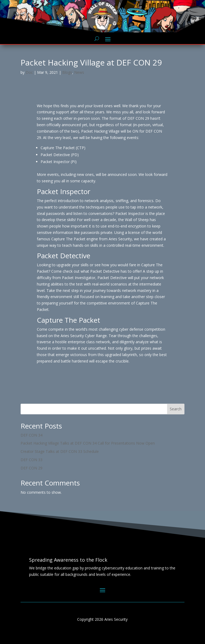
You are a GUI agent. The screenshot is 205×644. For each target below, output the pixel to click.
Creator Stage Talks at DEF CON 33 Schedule (60, 451)
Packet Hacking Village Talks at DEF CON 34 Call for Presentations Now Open (88, 443)
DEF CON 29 (31, 468)
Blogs (67, 72)
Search (176, 409)
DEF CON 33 (31, 460)
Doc (29, 72)
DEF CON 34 (31, 435)
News (79, 72)
